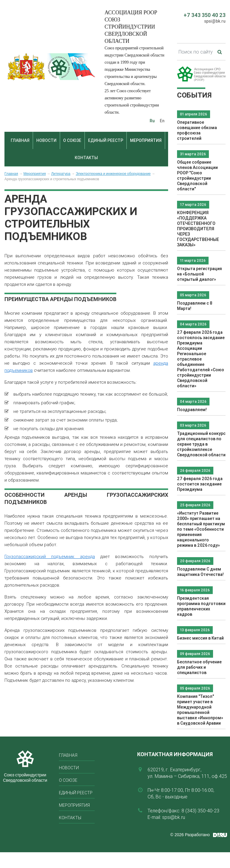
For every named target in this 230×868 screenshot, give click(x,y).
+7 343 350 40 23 (205, 15)
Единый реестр (106, 140)
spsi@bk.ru (215, 21)
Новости (46, 140)
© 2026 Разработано (190, 835)
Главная (20, 140)
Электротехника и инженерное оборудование (113, 174)
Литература (61, 174)
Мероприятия (146, 140)
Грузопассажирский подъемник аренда (50, 556)
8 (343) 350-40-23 (200, 811)
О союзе (72, 140)
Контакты (86, 158)
